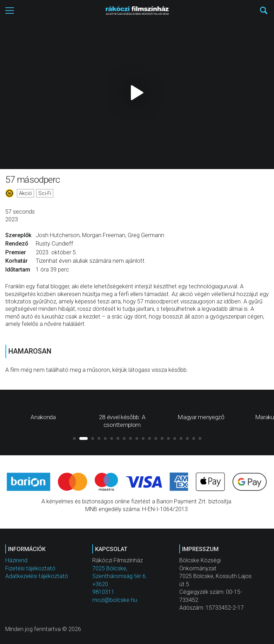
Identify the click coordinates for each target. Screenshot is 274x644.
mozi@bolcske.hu (115, 600)
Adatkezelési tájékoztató (37, 576)
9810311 (103, 592)
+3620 (100, 584)
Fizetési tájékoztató (30, 568)
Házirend (16, 560)
